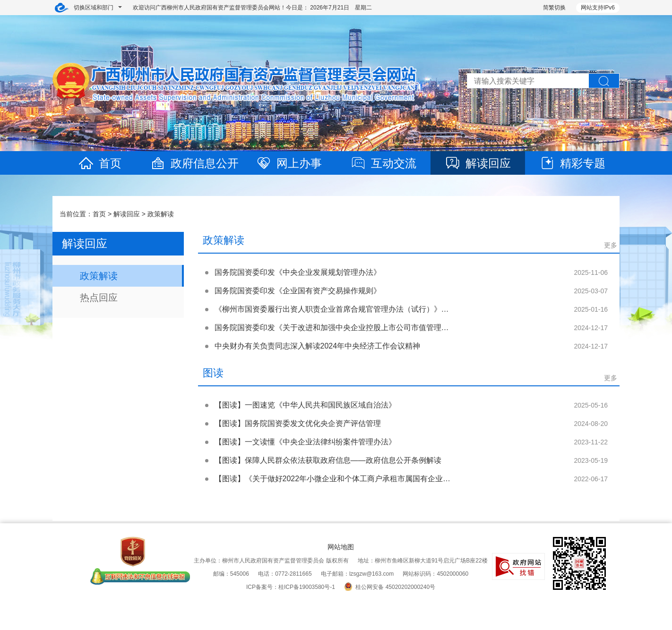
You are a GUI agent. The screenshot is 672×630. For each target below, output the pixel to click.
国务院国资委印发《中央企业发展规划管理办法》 (298, 272)
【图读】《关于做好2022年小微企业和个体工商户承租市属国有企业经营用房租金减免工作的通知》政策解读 (397, 479)
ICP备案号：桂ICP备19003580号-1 (291, 587)
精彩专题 (572, 163)
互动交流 (383, 163)
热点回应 (99, 298)
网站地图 (341, 547)
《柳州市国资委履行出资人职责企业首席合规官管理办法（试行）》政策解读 (343, 309)
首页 (100, 163)
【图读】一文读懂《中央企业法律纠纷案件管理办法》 (305, 442)
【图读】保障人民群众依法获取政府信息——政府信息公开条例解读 (328, 460)
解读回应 (478, 163)
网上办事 (289, 163)
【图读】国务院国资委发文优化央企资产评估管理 (298, 423)
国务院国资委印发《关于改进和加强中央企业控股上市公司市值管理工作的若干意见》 (358, 328)
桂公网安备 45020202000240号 (390, 587)
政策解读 (161, 214)
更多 (611, 245)
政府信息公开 (194, 163)
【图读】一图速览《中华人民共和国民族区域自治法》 (305, 405)
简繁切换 (554, 8)
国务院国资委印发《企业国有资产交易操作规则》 (298, 291)
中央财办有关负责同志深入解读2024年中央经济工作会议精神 (318, 346)
